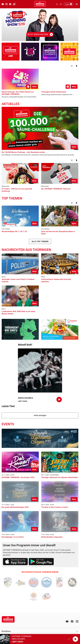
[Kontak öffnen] (57, 4)
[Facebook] (72, 621)
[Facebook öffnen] (10, 4)
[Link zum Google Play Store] (41, 562)
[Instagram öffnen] (6, 4)
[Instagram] (77, 621)
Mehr (34, 87)
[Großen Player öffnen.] (69, 639)
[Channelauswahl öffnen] (61, 4)
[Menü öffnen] (77, 4)
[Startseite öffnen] (40, 4)
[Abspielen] (75, 639)
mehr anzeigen (40, 415)
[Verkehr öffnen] (14, 4)
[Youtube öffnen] (3, 4)
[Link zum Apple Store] (15, 562)
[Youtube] (67, 621)
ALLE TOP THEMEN (40, 241)
